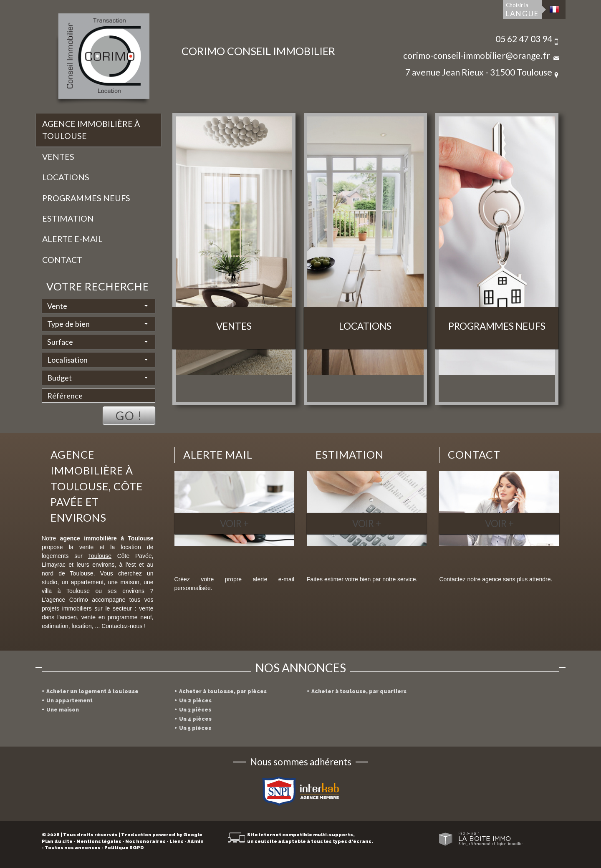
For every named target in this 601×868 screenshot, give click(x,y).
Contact (62, 260)
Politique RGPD (124, 848)
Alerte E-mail (72, 239)
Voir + (234, 524)
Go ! (129, 416)
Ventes (58, 157)
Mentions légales (99, 842)
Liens (177, 842)
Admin (196, 842)
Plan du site (57, 842)
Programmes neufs (86, 198)
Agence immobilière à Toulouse (91, 130)
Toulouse (100, 556)
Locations (66, 177)
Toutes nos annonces (73, 848)
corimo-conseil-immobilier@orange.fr (477, 55)
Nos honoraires (145, 842)
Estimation (68, 218)
